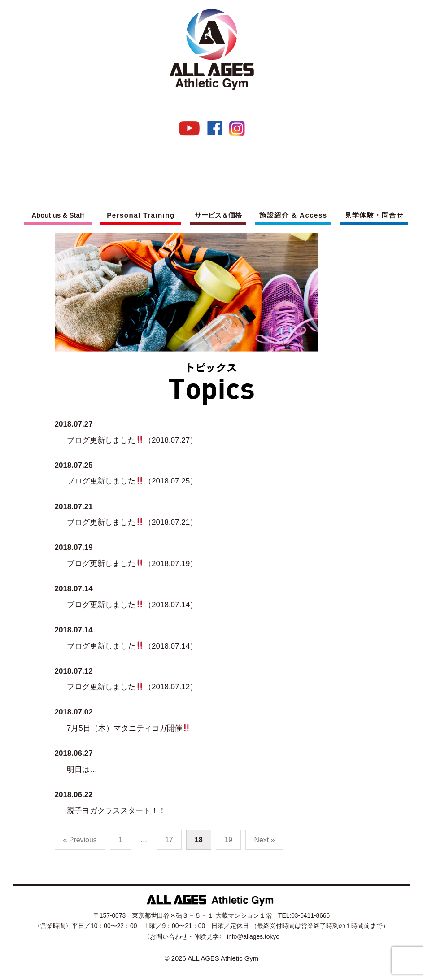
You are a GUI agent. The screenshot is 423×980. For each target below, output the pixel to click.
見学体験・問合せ (374, 215)
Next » (264, 840)
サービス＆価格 (218, 215)
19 (228, 840)
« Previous (80, 840)
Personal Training (141, 215)
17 (169, 840)
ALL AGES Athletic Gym (223, 958)
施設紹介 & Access (293, 215)
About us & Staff (58, 215)
